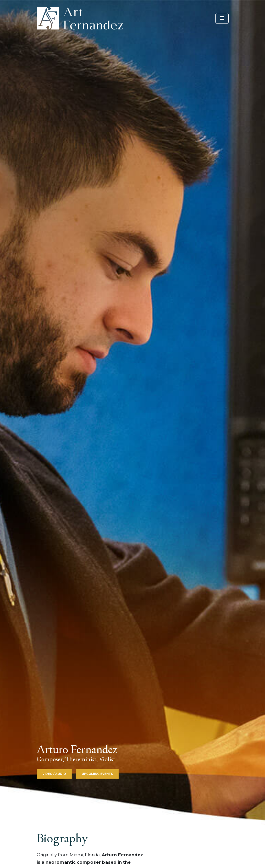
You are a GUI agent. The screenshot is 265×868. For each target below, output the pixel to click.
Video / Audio (54, 774)
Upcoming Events (97, 774)
